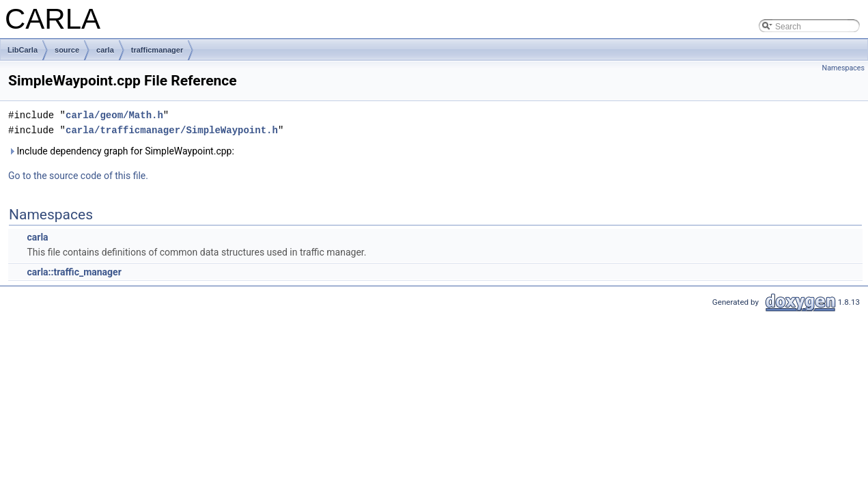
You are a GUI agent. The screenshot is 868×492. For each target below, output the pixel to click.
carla (105, 50)
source (67, 50)
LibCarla (23, 50)
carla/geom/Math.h (114, 115)
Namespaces (843, 68)
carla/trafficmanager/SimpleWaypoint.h (172, 130)
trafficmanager (157, 50)
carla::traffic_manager (74, 272)
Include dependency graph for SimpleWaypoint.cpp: (121, 151)
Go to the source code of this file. (78, 176)
